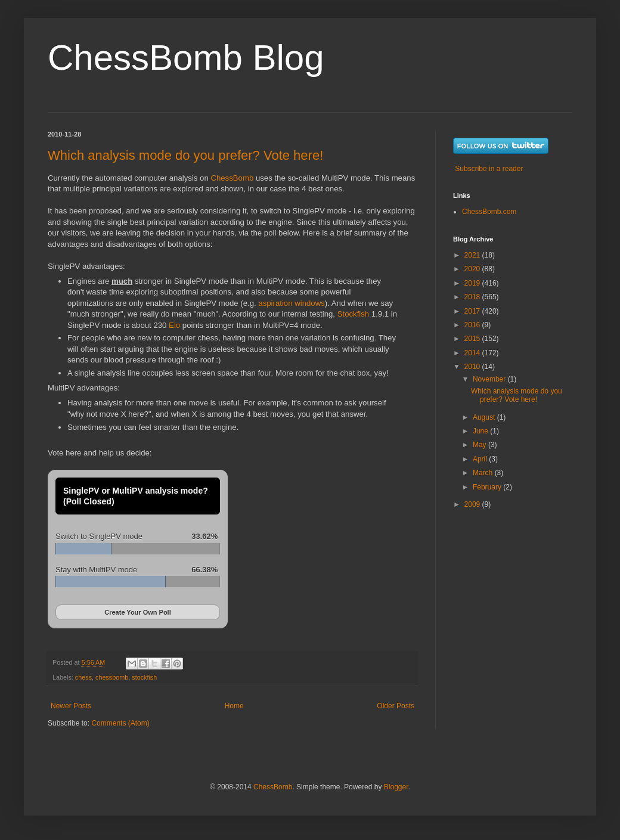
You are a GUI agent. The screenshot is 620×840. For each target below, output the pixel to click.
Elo (174, 325)
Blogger (396, 787)
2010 (473, 367)
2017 (473, 311)
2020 (473, 269)
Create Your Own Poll (137, 612)
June (481, 431)
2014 (473, 353)
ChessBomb (232, 178)
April (481, 459)
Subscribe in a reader (489, 169)
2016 (473, 325)
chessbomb (112, 677)
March (484, 473)
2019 (473, 283)
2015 (473, 339)
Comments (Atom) (120, 723)
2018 (473, 297)
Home (234, 706)
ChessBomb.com (489, 212)
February (488, 487)
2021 (473, 255)
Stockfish (354, 314)
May (480, 445)
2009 (473, 504)
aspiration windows (291, 303)
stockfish (144, 677)
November (490, 379)
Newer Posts (71, 706)
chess (83, 677)
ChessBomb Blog (186, 58)
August (485, 417)
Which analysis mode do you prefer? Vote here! (185, 155)
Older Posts (396, 706)
